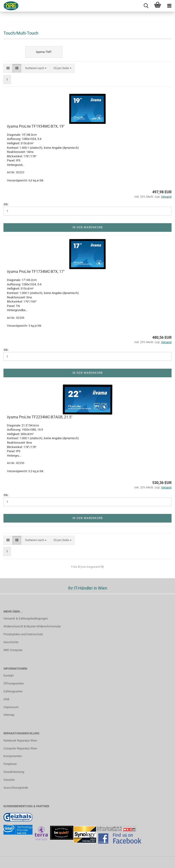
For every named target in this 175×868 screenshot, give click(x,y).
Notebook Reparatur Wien (20, 741)
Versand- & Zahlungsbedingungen (26, 618)
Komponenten (13, 756)
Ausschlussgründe (16, 788)
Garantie (9, 780)
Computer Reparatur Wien (20, 748)
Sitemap (9, 715)
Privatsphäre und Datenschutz (23, 634)
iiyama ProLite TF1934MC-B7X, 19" (36, 126)
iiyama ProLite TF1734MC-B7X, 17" (36, 272)
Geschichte (11, 642)
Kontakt (9, 676)
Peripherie (10, 764)
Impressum (11, 707)
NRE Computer (13, 650)
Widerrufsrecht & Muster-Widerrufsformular (32, 626)
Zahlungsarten (13, 691)
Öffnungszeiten (14, 683)
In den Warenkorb (87, 227)
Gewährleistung (14, 772)
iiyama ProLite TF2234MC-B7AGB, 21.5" (40, 417)
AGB (6, 699)
